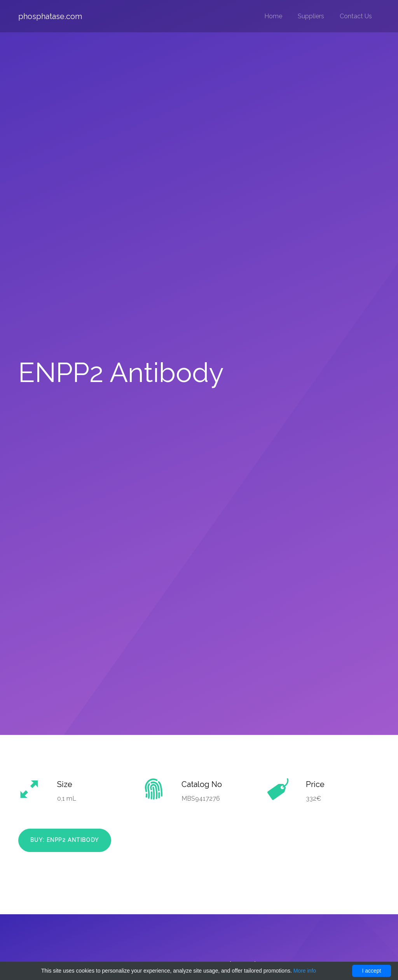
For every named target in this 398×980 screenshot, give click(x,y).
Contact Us (356, 16)
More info (305, 971)
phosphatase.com (50, 16)
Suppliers (311, 16)
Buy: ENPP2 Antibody (65, 840)
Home (273, 16)
